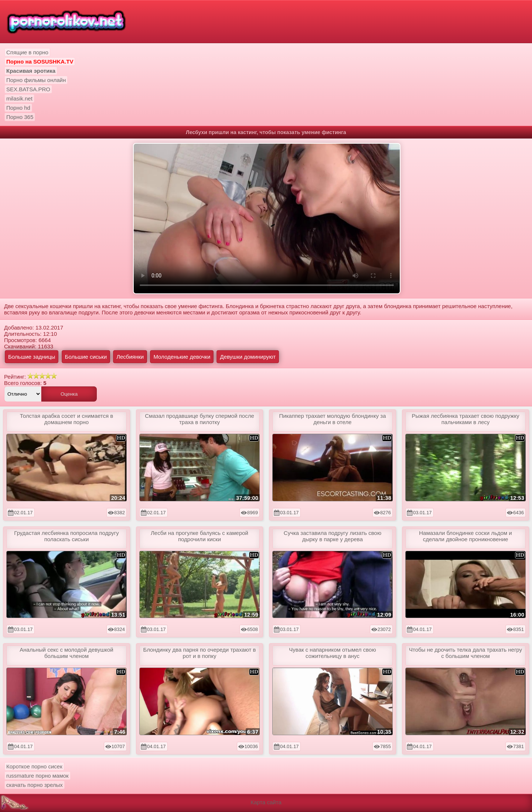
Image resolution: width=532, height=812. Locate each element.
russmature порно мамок (37, 776)
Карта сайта (266, 802)
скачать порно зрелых (35, 785)
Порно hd (18, 108)
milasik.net (19, 98)
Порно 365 (20, 117)
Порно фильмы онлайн (36, 80)
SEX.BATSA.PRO (28, 89)
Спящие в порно (27, 52)
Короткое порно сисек (34, 766)
